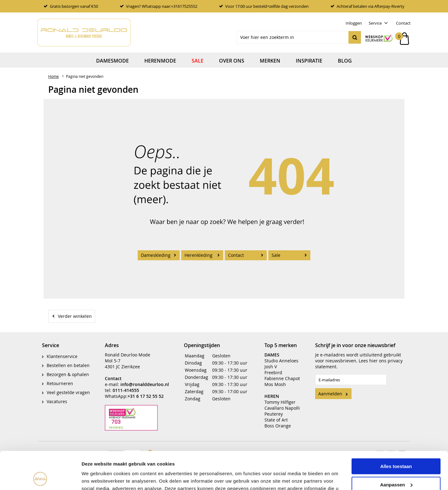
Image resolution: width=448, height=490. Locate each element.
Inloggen (354, 23)
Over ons (232, 61)
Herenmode (160, 61)
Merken (270, 61)
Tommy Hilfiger (280, 397)
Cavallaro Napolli (282, 403)
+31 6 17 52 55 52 (146, 391)
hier (373, 356)
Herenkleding (198, 255)
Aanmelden (330, 389)
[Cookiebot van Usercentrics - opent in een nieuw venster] (40, 478)
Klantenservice (62, 352)
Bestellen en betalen (68, 361)
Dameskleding (156, 255)
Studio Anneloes (281, 356)
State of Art (276, 415)
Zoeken (355, 37)
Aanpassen (396, 449)
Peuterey (274, 409)
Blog (345, 61)
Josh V (271, 362)
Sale (198, 61)
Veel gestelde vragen (68, 388)
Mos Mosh (275, 380)
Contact (403, 23)
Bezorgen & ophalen (68, 370)
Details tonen (96, 478)
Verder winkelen (75, 316)
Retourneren (60, 379)
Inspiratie (309, 61)
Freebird (273, 368)
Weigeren (396, 467)
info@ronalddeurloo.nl (145, 380)
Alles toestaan (396, 431)
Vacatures (57, 397)
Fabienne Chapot (282, 374)
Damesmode (112, 61)
